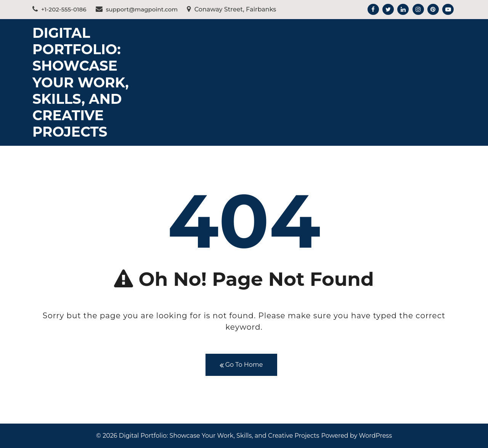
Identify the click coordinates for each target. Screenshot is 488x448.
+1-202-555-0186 (59, 9)
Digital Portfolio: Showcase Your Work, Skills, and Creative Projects (81, 82)
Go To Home (241, 365)
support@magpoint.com (137, 9)
